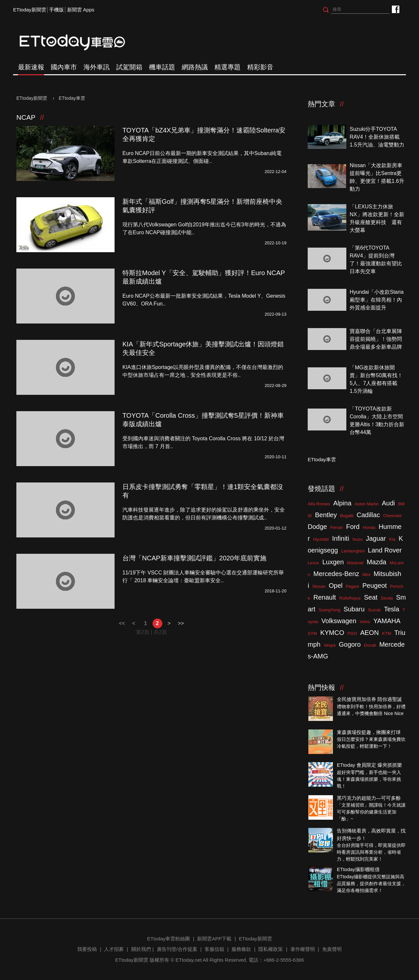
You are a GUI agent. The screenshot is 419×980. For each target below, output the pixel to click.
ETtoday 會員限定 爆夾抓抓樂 (369, 765)
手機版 (56, 10)
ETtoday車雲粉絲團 (395, 9)
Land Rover (385, 550)
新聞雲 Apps (81, 10)
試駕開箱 (129, 67)
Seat (371, 597)
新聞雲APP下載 (214, 939)
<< (122, 623)
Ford (353, 527)
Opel (336, 586)
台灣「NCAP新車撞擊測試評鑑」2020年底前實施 (194, 558)
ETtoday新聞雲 (30, 10)
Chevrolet (392, 516)
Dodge (317, 527)
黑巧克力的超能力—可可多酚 (369, 798)
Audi (389, 503)
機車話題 (162, 67)
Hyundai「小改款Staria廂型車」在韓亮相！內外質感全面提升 (377, 300)
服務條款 (241, 949)
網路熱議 (195, 67)
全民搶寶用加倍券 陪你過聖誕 (369, 699)
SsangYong (329, 610)
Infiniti (340, 538)
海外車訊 (97, 67)
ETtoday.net (189, 960)
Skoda (387, 598)
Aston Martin (367, 504)
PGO (352, 633)
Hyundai (321, 539)
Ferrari (337, 527)
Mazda (376, 562)
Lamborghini (353, 551)
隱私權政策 (271, 949)
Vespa (330, 645)
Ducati (370, 645)
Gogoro (350, 644)
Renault (325, 597)
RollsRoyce (350, 598)
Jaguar (376, 538)
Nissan (319, 586)
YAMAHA (387, 621)
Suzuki (374, 610)
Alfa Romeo (319, 504)
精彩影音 (260, 67)
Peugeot (375, 586)
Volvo (365, 622)
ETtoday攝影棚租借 (358, 869)
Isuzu (358, 539)
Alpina (342, 503)
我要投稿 (87, 949)
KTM (386, 633)
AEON (369, 633)
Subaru (354, 609)
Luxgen (333, 562)
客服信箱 (214, 949)
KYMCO (332, 633)
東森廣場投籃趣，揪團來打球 (369, 732)
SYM (312, 633)
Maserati (355, 563)
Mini (366, 575)
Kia (392, 539)
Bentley (326, 515)
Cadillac (368, 515)
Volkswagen (339, 621)
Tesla (392, 609)
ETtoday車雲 (79, 43)
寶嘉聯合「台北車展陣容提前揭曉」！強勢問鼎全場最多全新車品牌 (376, 339)
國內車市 (64, 67)
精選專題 (228, 67)
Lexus (313, 563)
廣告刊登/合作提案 (177, 949)
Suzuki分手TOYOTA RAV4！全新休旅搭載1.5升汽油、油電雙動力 (377, 137)
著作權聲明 (303, 949)
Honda (369, 527)
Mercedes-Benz (336, 574)
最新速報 (31, 67)
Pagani (352, 586)
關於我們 (141, 949)
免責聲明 (332, 949)
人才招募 (114, 949)
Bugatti (347, 516)
